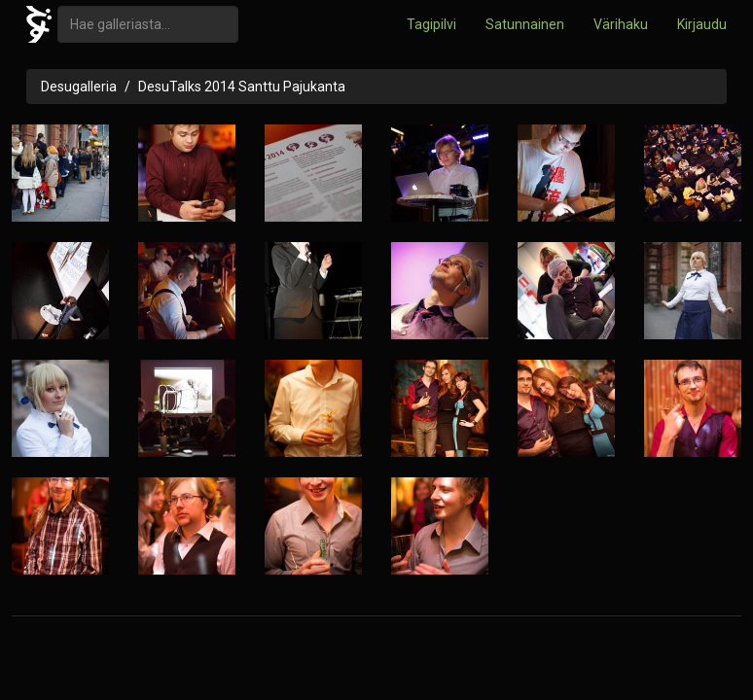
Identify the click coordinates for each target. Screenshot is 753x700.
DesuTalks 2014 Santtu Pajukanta (242, 87)
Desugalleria (79, 87)
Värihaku (621, 24)
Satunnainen (525, 24)
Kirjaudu (702, 24)
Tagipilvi (431, 24)
